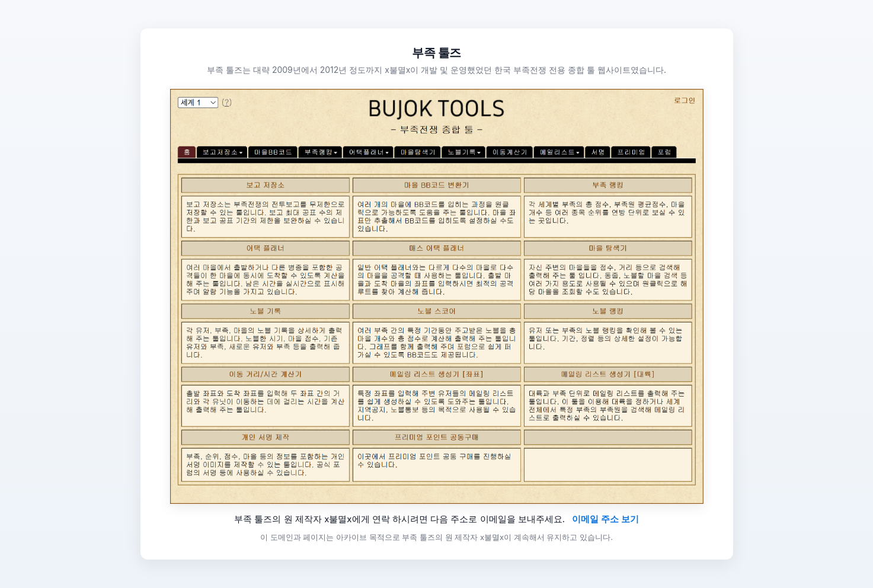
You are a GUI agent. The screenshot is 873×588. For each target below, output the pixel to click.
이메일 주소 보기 (605, 519)
